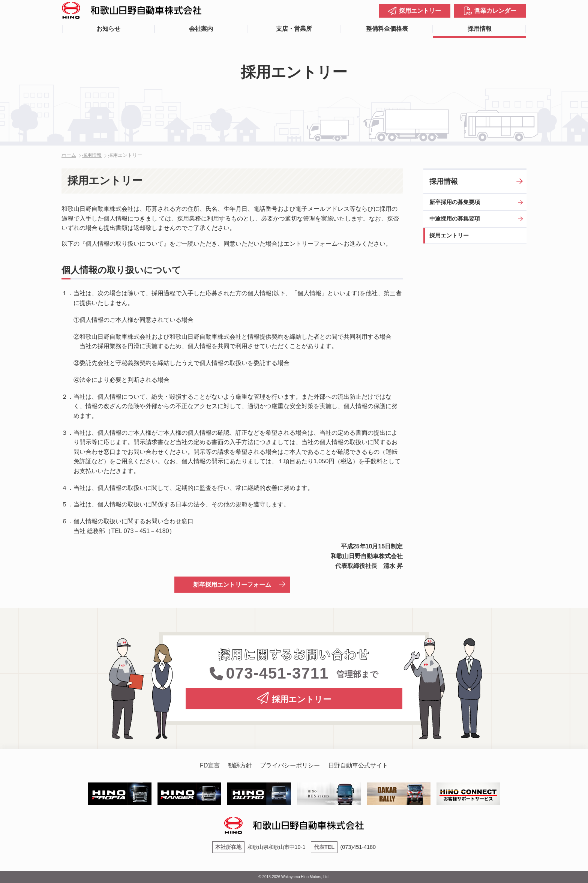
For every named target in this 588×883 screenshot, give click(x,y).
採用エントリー (420, 11)
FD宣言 (210, 765)
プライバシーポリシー (290, 765)
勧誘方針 (240, 765)
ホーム (69, 155)
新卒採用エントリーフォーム (232, 585)
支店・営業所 (294, 29)
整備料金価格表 (387, 29)
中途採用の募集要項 (455, 218)
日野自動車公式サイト (358, 765)
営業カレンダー (495, 11)
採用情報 (480, 29)
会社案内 (201, 29)
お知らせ (108, 29)
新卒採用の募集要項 (455, 202)
